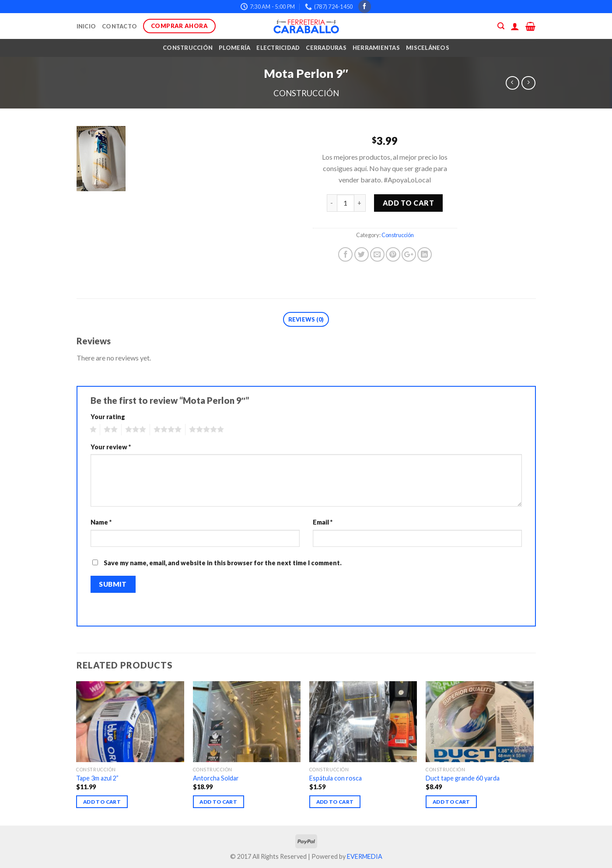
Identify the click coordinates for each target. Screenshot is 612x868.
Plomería (234, 48)
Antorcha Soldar (216, 778)
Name (101, 522)
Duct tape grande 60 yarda (463, 778)
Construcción (188, 48)
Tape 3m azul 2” (97, 778)
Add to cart (408, 203)
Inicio (86, 26)
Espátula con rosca (336, 778)
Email (323, 522)
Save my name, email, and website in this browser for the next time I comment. (223, 563)
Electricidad (278, 48)
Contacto (119, 26)
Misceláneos (428, 48)
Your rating (108, 417)
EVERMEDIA (365, 856)
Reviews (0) (306, 319)
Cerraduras (326, 48)
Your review (111, 447)
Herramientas (376, 48)
